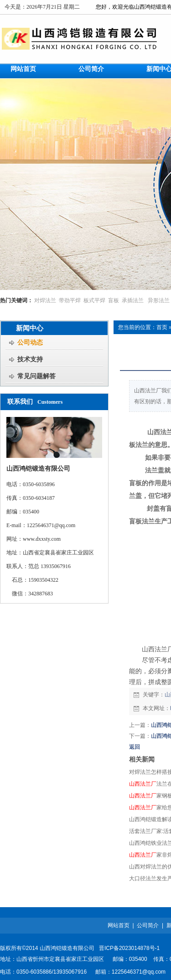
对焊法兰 (45, 300)
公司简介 (148, 925)
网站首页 (119, 925)
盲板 (114, 300)
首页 (162, 327)
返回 (135, 747)
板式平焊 (94, 300)
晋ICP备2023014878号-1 (129, 948)
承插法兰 (133, 300)
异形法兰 (159, 300)
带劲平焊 (70, 300)
